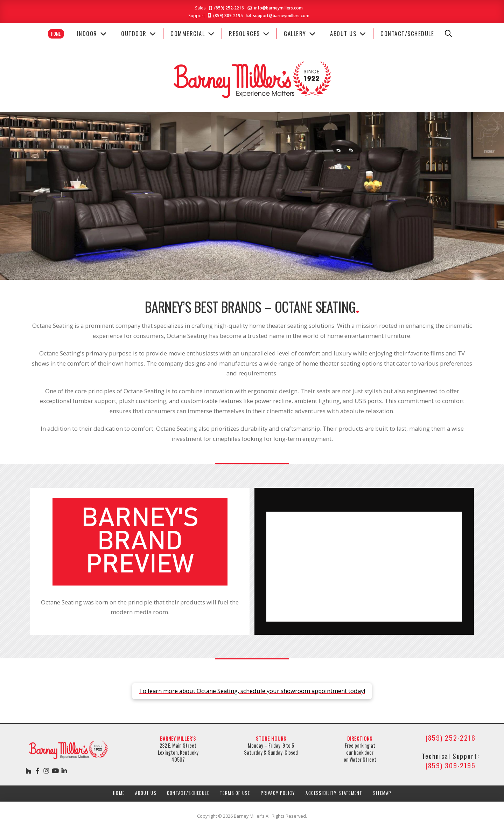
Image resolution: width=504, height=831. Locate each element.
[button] (448, 34)
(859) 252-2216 (226, 8)
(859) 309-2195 (225, 15)
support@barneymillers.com (281, 15)
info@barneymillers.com (278, 8)
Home (56, 34)
